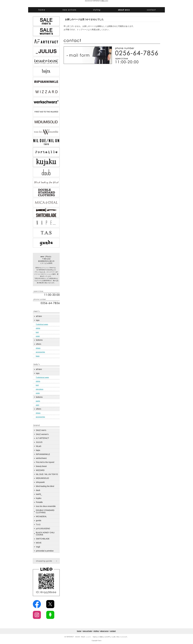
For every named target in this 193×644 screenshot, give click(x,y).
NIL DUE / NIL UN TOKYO (47, 474)
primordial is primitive (45, 551)
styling (96, 631)
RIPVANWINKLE (43, 454)
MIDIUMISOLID (42, 478)
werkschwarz (41, 458)
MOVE (39, 543)
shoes (38, 348)
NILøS (39, 446)
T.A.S (38, 524)
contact (113, 631)
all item (39, 316)
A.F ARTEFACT (42, 438)
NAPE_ (39, 494)
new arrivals (87, 631)
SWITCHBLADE (43, 539)
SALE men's (41, 430)
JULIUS (39, 442)
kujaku (39, 498)
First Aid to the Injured (45, 462)
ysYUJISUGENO (43, 529)
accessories (40, 352)
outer (38, 336)
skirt (37, 405)
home (79, 631)
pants (38, 401)
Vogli (38, 547)
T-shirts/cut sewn (42, 377)
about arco (104, 631)
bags (38, 356)
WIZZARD (40, 470)
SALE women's (42, 434)
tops (38, 320)
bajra (38, 450)
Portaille (39, 502)
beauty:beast (41, 466)
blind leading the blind (45, 486)
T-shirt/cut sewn (42, 324)
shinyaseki (40, 482)
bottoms (39, 340)
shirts (38, 328)
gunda (39, 520)
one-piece (40, 389)
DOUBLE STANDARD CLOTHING (45, 511)
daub (38, 490)
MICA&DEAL (41, 516)
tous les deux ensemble (46, 506)
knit (37, 332)
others (39, 344)
